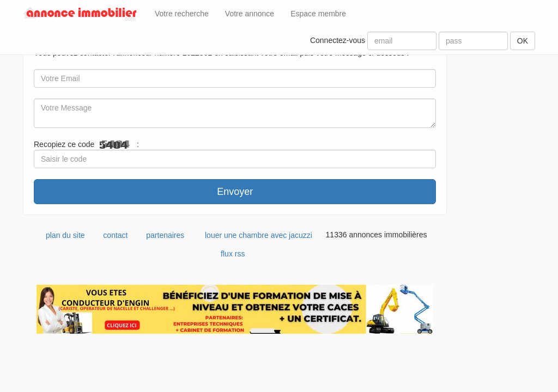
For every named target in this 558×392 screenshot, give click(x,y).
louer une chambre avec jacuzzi (259, 235)
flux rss (233, 254)
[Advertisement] (499, 200)
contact (115, 235)
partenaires (165, 235)
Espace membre (318, 14)
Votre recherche (182, 14)
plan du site (65, 235)
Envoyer (235, 192)
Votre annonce (250, 14)
